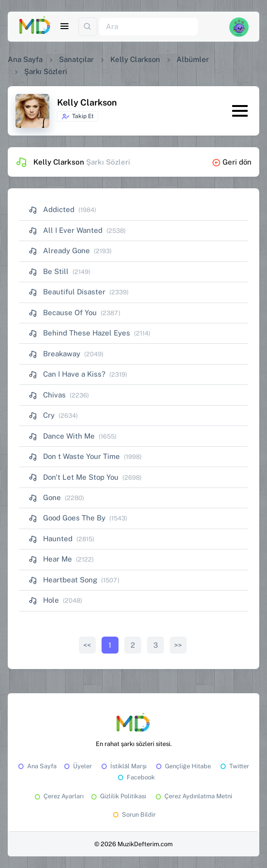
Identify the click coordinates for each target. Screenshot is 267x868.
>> (178, 645)
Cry (42, 415)
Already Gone (59, 251)
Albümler (193, 59)
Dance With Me (62, 436)
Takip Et (78, 117)
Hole (44, 600)
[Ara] (148, 27)
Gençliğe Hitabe (183, 766)
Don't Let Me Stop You (74, 477)
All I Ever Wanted (66, 230)
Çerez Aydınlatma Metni (193, 796)
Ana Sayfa (25, 59)
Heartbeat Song (63, 580)
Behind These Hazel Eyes (79, 333)
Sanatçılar (76, 59)
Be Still (49, 271)
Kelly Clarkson (135, 59)
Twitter (234, 766)
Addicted (52, 209)
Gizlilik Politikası (118, 796)
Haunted (51, 539)
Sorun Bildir (133, 815)
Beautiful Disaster (67, 292)
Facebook (135, 777)
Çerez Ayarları (58, 796)
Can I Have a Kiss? (67, 374)
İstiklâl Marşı (123, 766)
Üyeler (77, 766)
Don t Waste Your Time (74, 456)
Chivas (47, 395)
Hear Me (50, 559)
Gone (45, 497)
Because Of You (63, 312)
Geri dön (232, 162)
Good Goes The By (67, 518)
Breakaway (54, 354)
